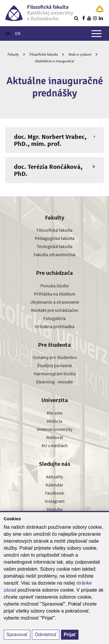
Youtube (55, 509)
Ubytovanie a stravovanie (55, 302)
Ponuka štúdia (54, 286)
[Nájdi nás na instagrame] (95, 18)
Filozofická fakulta (44, 54)
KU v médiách (55, 445)
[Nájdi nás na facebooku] (83, 18)
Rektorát (55, 437)
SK (8, 33)
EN (18, 33)
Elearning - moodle (54, 382)
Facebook (54, 493)
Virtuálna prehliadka (54, 326)
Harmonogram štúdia (55, 374)
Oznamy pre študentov (55, 357)
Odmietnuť (45, 635)
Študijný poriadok (54, 365)
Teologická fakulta (54, 246)
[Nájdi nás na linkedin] (101, 18)
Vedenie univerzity (54, 429)
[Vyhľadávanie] (76, 18)
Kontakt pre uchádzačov (55, 310)
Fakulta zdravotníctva (54, 254)
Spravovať (17, 635)
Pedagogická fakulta (55, 238)
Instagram (55, 501)
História (54, 421)
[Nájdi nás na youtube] (89, 18)
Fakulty (13, 54)
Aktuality (54, 477)
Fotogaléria (54, 318)
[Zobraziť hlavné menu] (97, 33)
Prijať (70, 635)
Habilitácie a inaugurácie (55, 61)
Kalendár (54, 485)
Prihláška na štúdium (55, 294)
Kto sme (55, 413)
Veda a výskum (80, 54)
